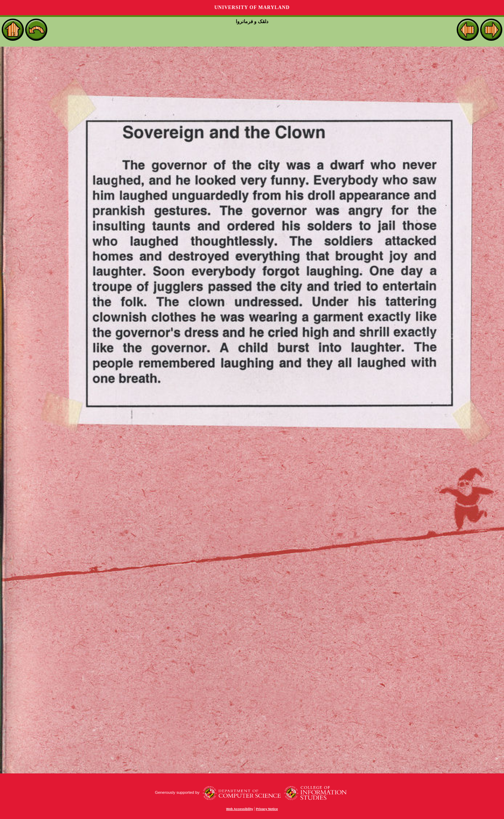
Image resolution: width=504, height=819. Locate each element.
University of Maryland (252, 7)
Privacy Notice (267, 809)
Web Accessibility (240, 809)
